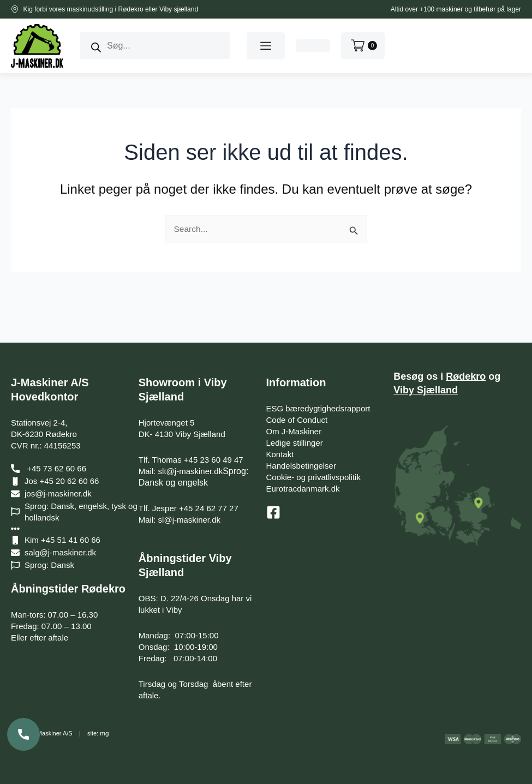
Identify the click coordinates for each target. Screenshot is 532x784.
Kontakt (280, 454)
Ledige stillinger (295, 443)
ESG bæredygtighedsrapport (318, 408)
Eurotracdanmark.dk (303, 489)
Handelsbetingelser (301, 466)
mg (104, 734)
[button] (266, 46)
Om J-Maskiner (294, 431)
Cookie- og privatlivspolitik (313, 477)
